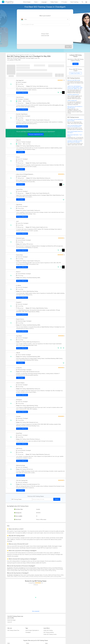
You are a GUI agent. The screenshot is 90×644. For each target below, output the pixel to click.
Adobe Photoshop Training (33, 439)
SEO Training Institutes (49, 632)
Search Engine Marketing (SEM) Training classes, (37, 569)
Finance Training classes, (13, 571)
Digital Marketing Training (32, 146)
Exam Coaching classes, (29, 575)
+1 (63, 250)
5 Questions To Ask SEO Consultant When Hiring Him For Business (75, 141)
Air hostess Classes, (33, 571)
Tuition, (22, 575)
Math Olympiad (30, 422)
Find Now (75, 64)
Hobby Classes (54, 2)
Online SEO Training (48, 630)
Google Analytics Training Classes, (56, 569)
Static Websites (40, 86)
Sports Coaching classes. (56, 576)
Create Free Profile (45, 35)
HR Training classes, (22, 569)
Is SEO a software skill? (72, 101)
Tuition (36, 2)
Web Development (31, 372)
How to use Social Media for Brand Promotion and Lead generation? (74, 126)
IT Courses (64, 2)
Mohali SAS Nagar (11, 620)
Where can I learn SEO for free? (74, 80)
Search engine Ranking (41, 163)
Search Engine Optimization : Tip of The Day (75, 135)
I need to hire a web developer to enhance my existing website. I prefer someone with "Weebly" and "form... (75, 87)
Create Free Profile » (75, 73)
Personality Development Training (34, 484)
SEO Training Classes (11, 55)
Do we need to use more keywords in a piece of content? (75, 120)
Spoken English (40, 227)
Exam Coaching (74, 2)
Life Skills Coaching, (34, 576)
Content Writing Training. (51, 571)
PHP (27, 244)
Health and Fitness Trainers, (54, 575)
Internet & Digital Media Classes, (33, 568)
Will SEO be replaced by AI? (73, 95)
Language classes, (39, 575)
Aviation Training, (41, 571)
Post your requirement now (36, 134)
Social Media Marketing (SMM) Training (45, 103)
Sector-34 (10, 622)
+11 (63, 92)
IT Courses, (45, 575)
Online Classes (27, 2)
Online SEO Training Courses (50, 634)
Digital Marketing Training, (46, 568)
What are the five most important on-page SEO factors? (75, 107)
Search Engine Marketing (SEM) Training (45, 193)
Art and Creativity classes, (23, 576)
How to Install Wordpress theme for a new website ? (75, 132)
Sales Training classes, (23, 571)
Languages (44, 2)
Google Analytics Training (42, 120)
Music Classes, (14, 576)
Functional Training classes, (44, 576)
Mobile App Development (32, 342)
